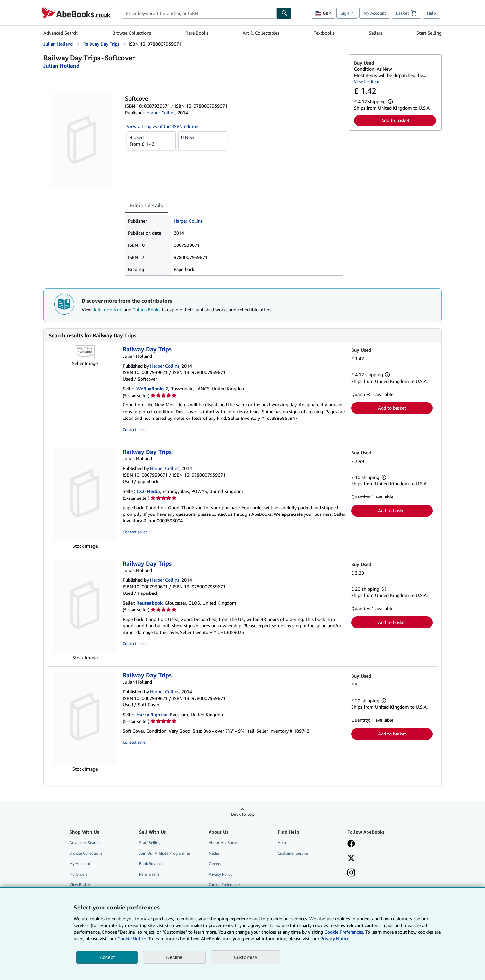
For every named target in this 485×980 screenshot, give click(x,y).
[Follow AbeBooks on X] (351, 859)
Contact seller (135, 429)
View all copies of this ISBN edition (163, 126)
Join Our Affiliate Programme (164, 853)
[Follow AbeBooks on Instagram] (351, 873)
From (151, 140)
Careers (215, 864)
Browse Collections (132, 33)
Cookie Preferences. (344, 932)
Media (214, 853)
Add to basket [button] (395, 120)
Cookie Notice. (132, 938)
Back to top (243, 814)
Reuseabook (149, 603)
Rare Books (197, 33)
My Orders (78, 874)
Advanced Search (61, 33)
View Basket (80, 885)
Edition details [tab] (146, 205)
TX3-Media (148, 491)
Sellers (375, 33)
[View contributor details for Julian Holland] (62, 66)
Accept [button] (107, 957)
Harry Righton (152, 714)
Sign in (347, 13)
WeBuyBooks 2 (152, 389)
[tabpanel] (234, 245)
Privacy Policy (220, 874)
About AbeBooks (223, 842)
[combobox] (199, 13)
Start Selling (429, 33)
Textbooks (324, 33)
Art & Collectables (261, 33)
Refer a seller (150, 874)
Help (431, 13)
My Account (375, 13)
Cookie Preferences (225, 885)
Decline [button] (174, 957)
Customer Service (293, 853)
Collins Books (146, 310)
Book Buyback (151, 864)
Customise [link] (245, 957)
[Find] (284, 13)
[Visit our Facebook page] (351, 844)
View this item (367, 81)
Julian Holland (108, 310)
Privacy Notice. (335, 938)
